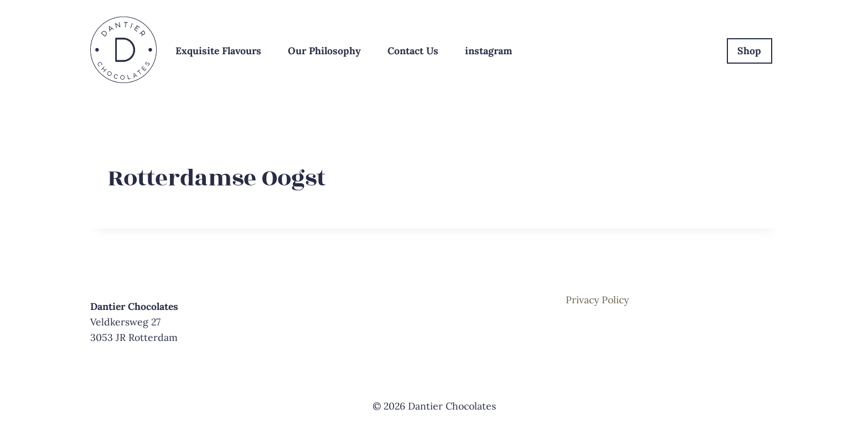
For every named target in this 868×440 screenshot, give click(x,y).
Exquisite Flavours (218, 51)
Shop (749, 51)
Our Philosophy (324, 51)
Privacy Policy (597, 300)
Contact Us (413, 51)
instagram (489, 51)
